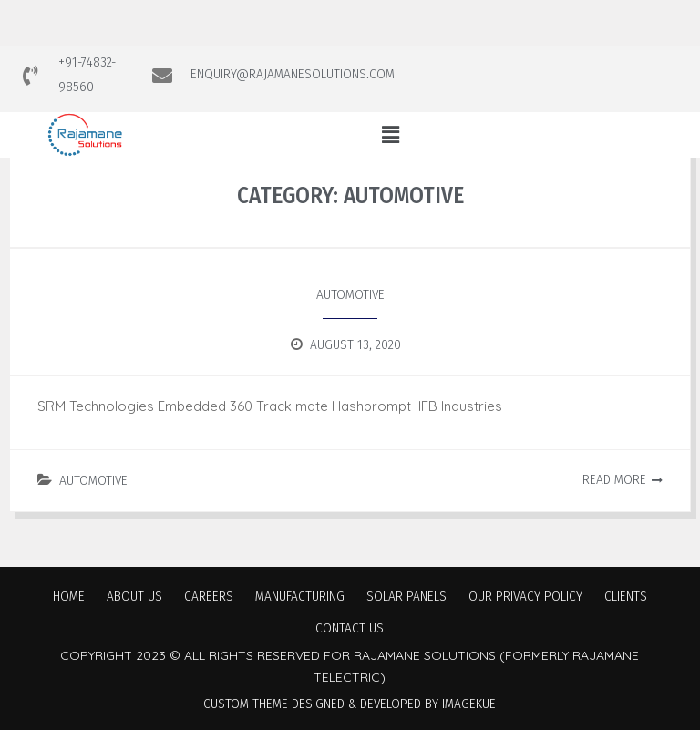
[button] (390, 134)
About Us (134, 596)
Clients (626, 596)
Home (69, 596)
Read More (614, 479)
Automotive (350, 294)
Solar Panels (407, 596)
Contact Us (350, 628)
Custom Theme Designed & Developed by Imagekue (350, 704)
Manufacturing (300, 596)
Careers (209, 596)
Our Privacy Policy (525, 596)
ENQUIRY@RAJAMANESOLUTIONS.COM (293, 74)
